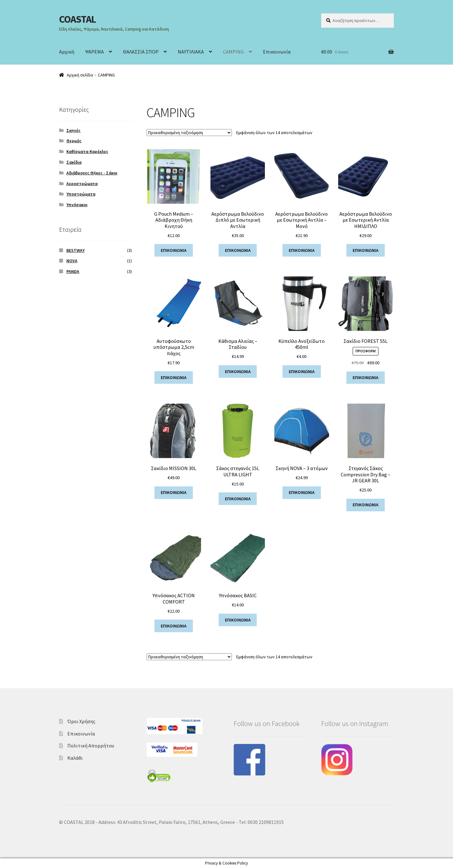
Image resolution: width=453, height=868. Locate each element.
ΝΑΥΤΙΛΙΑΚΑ (191, 52)
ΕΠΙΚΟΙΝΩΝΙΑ (174, 250)
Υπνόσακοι (77, 205)
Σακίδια (74, 162)
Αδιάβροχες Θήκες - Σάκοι (92, 173)
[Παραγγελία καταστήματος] (189, 133)
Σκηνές (73, 130)
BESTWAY (75, 250)
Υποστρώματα (81, 194)
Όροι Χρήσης (81, 721)
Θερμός (74, 141)
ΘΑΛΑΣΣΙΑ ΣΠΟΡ (141, 52)
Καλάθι (75, 758)
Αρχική (67, 52)
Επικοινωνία (277, 52)
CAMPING (233, 52)
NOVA (72, 261)
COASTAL (78, 19)
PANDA (73, 271)
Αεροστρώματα (82, 184)
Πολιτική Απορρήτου (91, 746)
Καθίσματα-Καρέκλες (87, 151)
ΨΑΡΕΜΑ (95, 52)
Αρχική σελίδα (80, 75)
